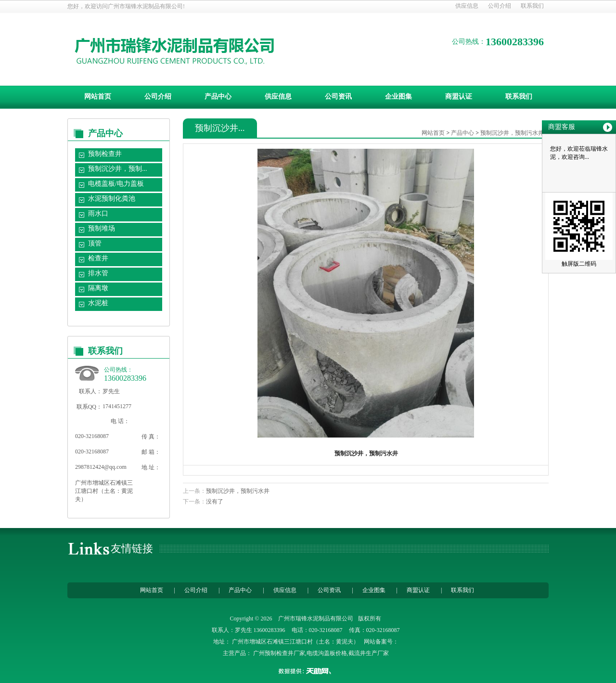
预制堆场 (102, 228)
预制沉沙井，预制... (118, 169)
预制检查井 (105, 154)
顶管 (95, 243)
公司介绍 (500, 6)
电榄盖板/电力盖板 (116, 184)
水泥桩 (98, 303)
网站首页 (98, 97)
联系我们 (532, 6)
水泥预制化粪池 (112, 199)
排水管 (98, 273)
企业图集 (398, 97)
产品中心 (218, 97)
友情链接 (132, 548)
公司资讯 (338, 97)
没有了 (215, 502)
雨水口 (98, 213)
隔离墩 (98, 288)
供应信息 (467, 6)
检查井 (98, 258)
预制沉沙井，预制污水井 (512, 133)
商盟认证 (459, 97)
